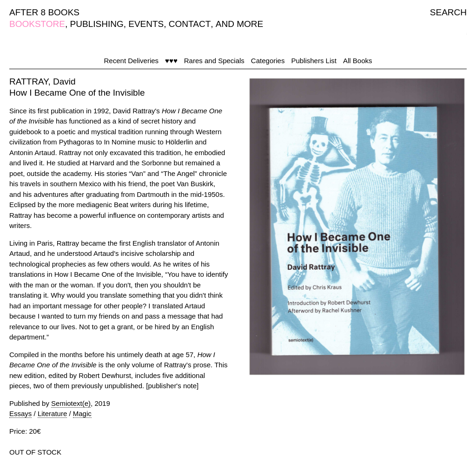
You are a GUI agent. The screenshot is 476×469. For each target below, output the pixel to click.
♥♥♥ (171, 61)
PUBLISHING (97, 24)
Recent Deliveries (132, 61)
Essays (20, 414)
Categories (268, 61)
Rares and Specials (214, 61)
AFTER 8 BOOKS (44, 12)
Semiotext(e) (71, 403)
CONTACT (190, 24)
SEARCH (448, 12)
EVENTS (146, 24)
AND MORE (239, 24)
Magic (82, 414)
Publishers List (314, 61)
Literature (52, 414)
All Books (358, 61)
